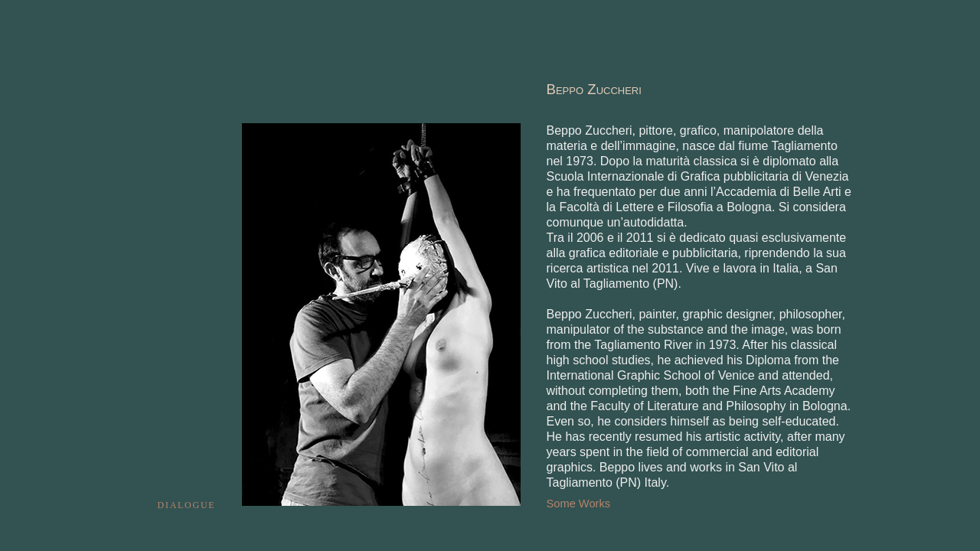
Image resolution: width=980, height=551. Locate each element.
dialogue (187, 504)
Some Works (579, 504)
